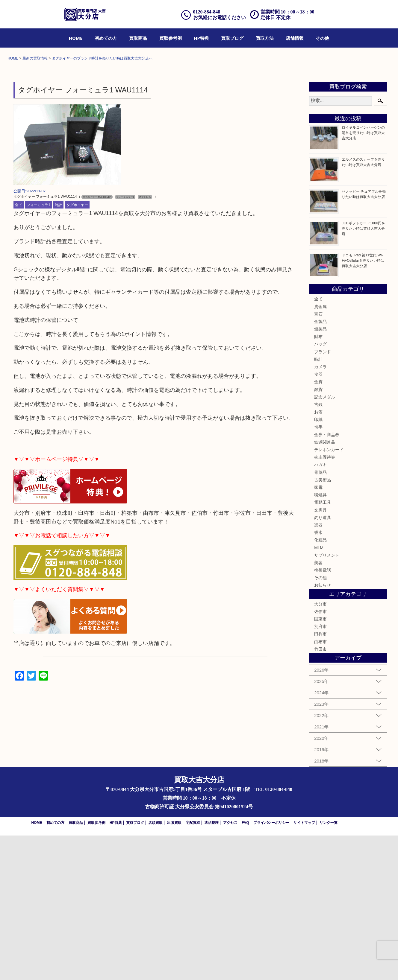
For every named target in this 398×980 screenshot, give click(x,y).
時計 (58, 349)
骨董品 (320, 617)
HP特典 (201, 38)
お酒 (318, 556)
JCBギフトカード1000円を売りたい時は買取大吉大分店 (363, 373)
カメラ (320, 511)
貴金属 (320, 451)
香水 (318, 677)
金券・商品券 (327, 579)
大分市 (320, 748)
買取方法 (265, 38)
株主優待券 (325, 602)
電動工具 (323, 647)
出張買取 (174, 967)
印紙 (318, 564)
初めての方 (106, 38)
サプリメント (327, 700)
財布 (318, 481)
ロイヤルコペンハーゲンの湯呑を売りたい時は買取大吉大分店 (363, 277)
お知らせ (323, 730)
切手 (318, 571)
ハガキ (320, 609)
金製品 (320, 466)
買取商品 (138, 38)
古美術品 (323, 624)
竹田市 (320, 794)
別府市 (320, 771)
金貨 (318, 526)
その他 (322, 38)
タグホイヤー (77, 349)
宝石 (318, 459)
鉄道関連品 (325, 587)
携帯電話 (323, 715)
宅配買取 (193, 967)
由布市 (320, 786)
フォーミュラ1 (38, 349)
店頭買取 (155, 967)
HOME (76, 38)
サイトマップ (304, 967)
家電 (318, 632)
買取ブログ (232, 38)
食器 (318, 519)
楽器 (318, 669)
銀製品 (320, 474)
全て (19, 349)
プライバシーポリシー (271, 967)
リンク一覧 (329, 967)
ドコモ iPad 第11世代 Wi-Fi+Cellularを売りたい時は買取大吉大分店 (363, 405)
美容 (318, 707)
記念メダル (325, 541)
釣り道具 (323, 662)
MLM (319, 692)
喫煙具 (320, 639)
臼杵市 (320, 778)
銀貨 (318, 534)
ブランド (323, 496)
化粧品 (320, 684)
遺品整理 (211, 967)
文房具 (320, 655)
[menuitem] (76, 38)
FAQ (245, 967)
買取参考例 (171, 38)
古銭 (318, 549)
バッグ (320, 489)
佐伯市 (320, 756)
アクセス (230, 967)
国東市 (320, 763)
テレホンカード (329, 594)
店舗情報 (295, 38)
